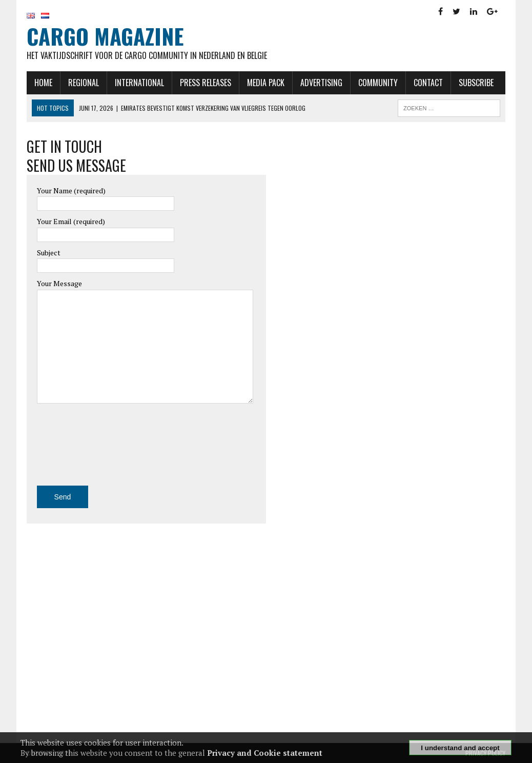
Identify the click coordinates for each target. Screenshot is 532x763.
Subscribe (476, 83)
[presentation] (79, 449)
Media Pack (266, 83)
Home (43, 83)
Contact (428, 83)
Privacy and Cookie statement (265, 753)
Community (378, 83)
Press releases (206, 83)
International (139, 83)
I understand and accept (460, 748)
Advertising (321, 83)
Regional (84, 83)
